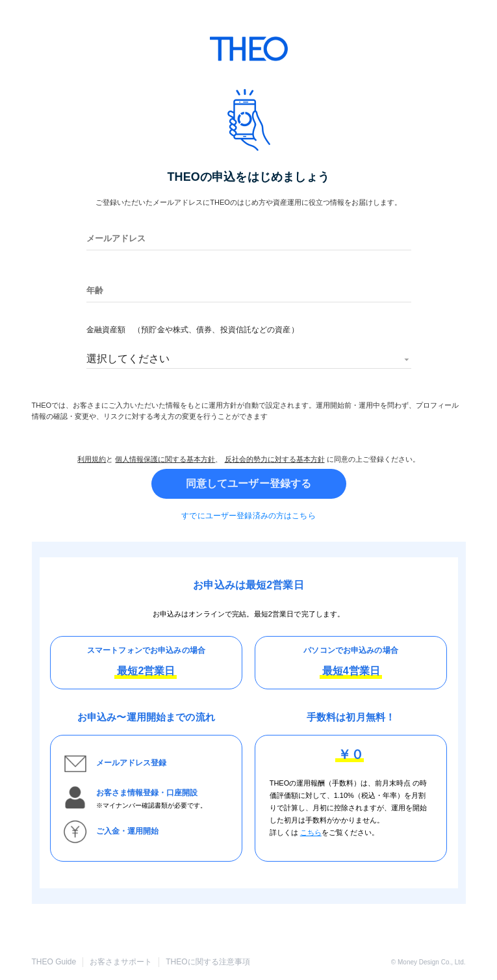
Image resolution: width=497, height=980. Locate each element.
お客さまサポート (121, 962)
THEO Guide (54, 962)
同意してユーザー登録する (249, 484)
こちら (311, 832)
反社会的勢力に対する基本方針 (275, 459)
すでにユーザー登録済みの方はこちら (248, 516)
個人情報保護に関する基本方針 (165, 459)
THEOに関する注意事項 (208, 962)
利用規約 (92, 459)
